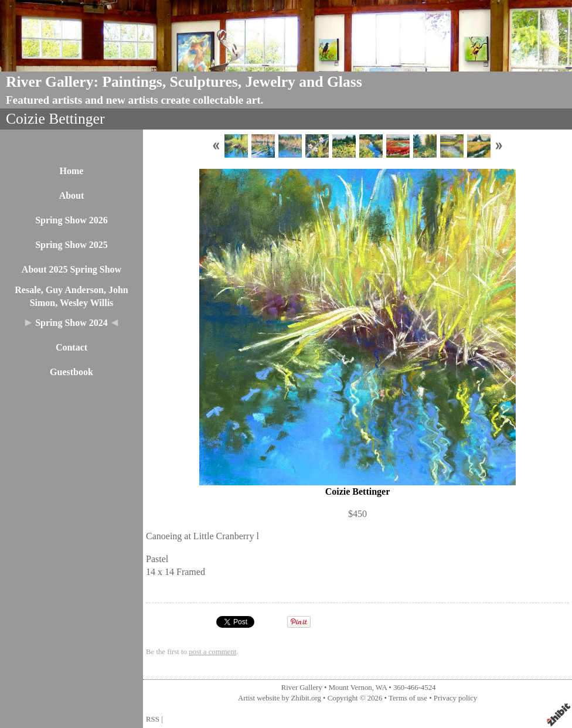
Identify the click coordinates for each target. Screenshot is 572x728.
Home (72, 171)
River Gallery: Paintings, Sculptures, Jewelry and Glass (184, 82)
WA (381, 688)
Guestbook (71, 372)
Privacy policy (455, 698)
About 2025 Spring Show (71, 269)
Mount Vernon (350, 688)
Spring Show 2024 (71, 323)
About (72, 195)
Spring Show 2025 (71, 245)
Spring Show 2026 (71, 220)
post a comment (212, 652)
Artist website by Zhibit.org (280, 698)
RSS (153, 719)
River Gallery (302, 688)
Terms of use (408, 698)
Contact (71, 347)
